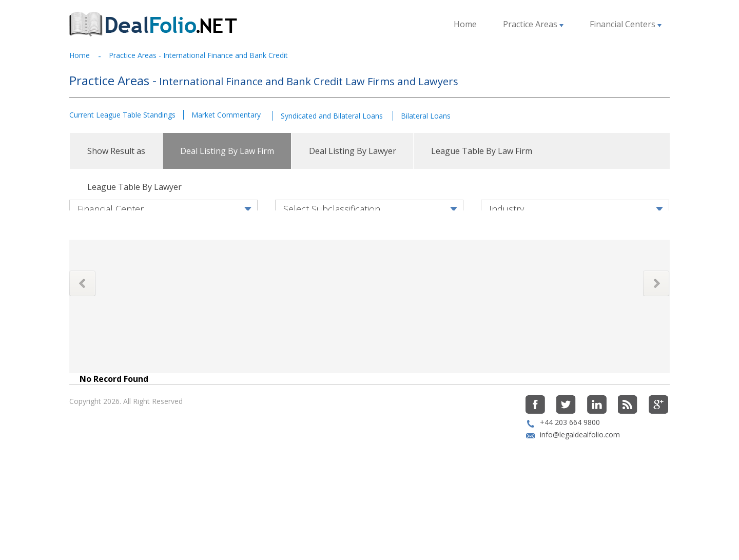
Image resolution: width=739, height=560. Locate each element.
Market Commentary (226, 115)
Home (465, 24)
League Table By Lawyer (134, 187)
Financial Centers (626, 24)
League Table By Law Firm (482, 151)
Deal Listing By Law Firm (227, 151)
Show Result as (116, 151)
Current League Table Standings (122, 115)
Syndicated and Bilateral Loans (333, 116)
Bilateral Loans (426, 116)
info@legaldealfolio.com (580, 486)
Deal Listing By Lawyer (353, 151)
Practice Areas (533, 24)
